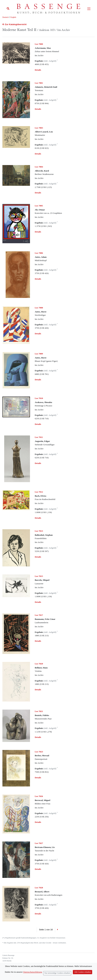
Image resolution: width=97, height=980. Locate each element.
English (13, 17)
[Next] (58, 930)
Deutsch (6, 17)
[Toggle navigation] (89, 9)
